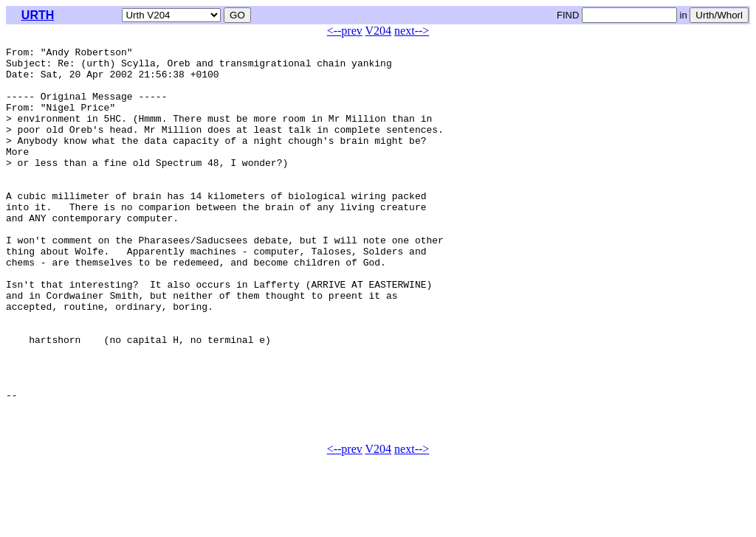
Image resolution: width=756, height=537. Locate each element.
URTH (38, 15)
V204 (379, 31)
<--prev (345, 31)
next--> (412, 31)
